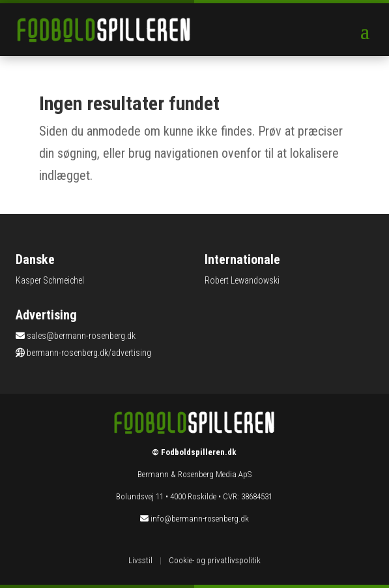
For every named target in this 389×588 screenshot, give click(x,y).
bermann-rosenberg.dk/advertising (89, 353)
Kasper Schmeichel (50, 280)
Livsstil (140, 560)
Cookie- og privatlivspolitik (215, 560)
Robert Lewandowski (242, 280)
